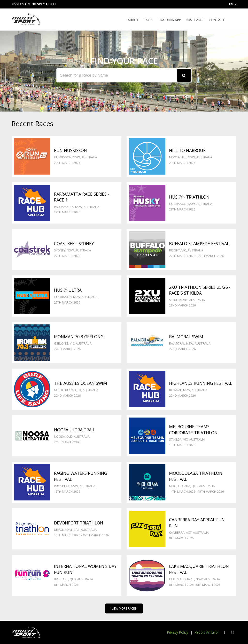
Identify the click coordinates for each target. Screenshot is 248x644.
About (133, 20)
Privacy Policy (178, 632)
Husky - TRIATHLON (189, 197)
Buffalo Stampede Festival (199, 243)
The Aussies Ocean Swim (81, 383)
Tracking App (170, 20)
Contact (217, 20)
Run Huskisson (70, 150)
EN (233, 4)
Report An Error (207, 632)
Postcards (195, 20)
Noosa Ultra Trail (74, 430)
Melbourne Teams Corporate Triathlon (193, 430)
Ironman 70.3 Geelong (79, 337)
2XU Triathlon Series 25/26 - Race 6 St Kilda (200, 290)
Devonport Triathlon (79, 523)
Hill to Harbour (187, 150)
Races (148, 20)
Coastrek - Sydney (74, 243)
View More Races (124, 608)
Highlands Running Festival (201, 383)
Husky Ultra (68, 290)
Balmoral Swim (186, 337)
